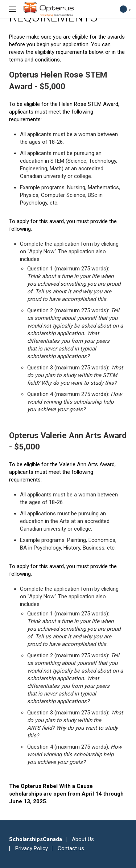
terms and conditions (34, 60)
